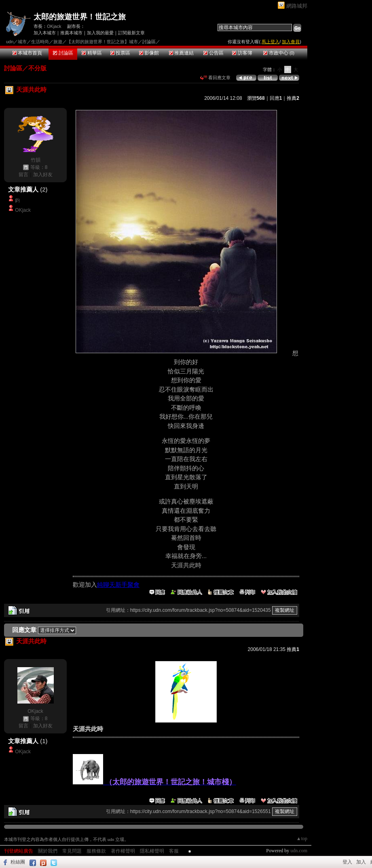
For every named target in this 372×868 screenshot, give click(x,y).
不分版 (37, 68)
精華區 (92, 53)
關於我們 (48, 851)
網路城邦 (297, 6)
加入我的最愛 (100, 33)
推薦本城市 (71, 33)
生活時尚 (40, 42)
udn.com (299, 851)
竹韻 (36, 160)
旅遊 (58, 42)
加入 (361, 862)
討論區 (63, 53)
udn (10, 42)
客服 (174, 851)
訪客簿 (242, 53)
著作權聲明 (123, 851)
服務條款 (96, 851)
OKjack (54, 26)
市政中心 (279, 53)
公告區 (213, 53)
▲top (302, 839)
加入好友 (43, 175)
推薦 (293, 98)
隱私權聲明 (152, 851)
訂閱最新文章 (131, 33)
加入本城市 (45, 33)
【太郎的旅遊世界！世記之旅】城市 (102, 42)
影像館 (149, 53)
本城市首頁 (27, 53)
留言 (23, 175)
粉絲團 (18, 862)
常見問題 (72, 851)
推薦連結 (181, 53)
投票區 (120, 53)
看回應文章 (215, 78)
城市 (22, 42)
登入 (347, 862)
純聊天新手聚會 (118, 585)
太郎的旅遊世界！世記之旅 (80, 17)
